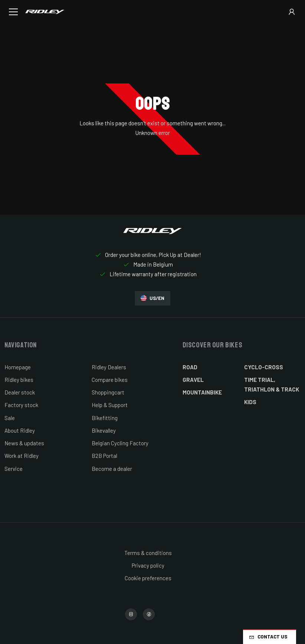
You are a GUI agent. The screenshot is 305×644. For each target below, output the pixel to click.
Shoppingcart (108, 392)
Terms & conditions (148, 553)
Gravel (193, 380)
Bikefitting (105, 418)
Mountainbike (202, 392)
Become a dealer (112, 469)
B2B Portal (104, 456)
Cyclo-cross (264, 367)
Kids (250, 402)
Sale (10, 418)
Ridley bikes (19, 380)
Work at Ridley (22, 456)
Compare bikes (110, 380)
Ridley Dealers (109, 367)
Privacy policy (148, 565)
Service (14, 469)
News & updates (24, 443)
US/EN (152, 298)
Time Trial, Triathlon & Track (272, 384)
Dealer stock (20, 392)
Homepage (18, 367)
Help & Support (110, 405)
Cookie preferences (148, 578)
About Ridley (20, 430)
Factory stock (21, 405)
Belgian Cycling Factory (120, 443)
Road (190, 367)
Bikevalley (104, 430)
